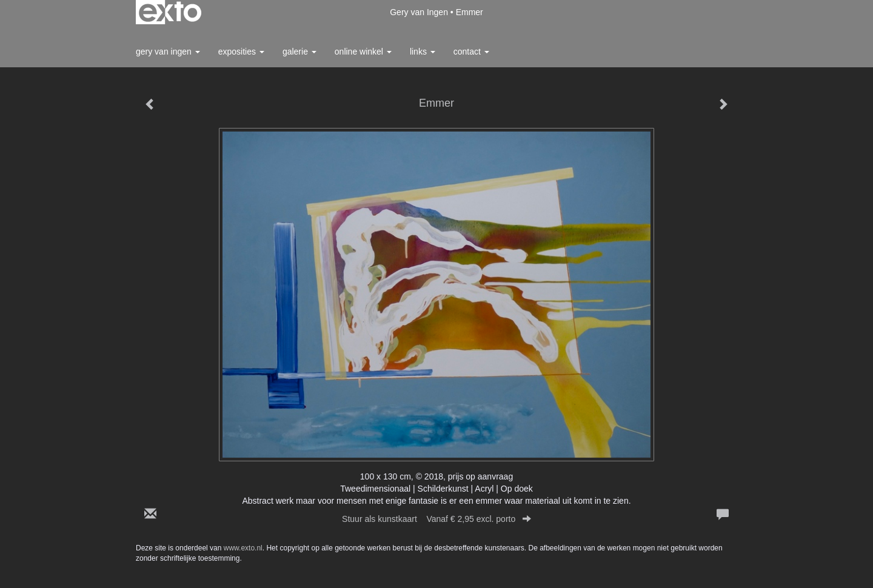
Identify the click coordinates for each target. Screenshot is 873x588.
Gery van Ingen (419, 12)
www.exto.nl (243, 548)
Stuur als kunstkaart (436, 519)
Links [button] (423, 52)
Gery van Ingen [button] (168, 52)
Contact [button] (471, 52)
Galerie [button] (299, 52)
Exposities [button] (241, 52)
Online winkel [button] (363, 52)
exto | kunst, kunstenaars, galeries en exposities (170, 12)
